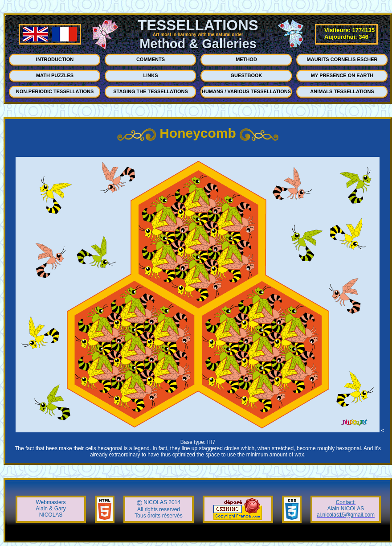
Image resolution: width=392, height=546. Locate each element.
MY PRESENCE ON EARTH (342, 75)
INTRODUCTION (55, 59)
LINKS (151, 75)
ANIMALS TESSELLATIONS (342, 91)
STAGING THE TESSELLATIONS (151, 91)
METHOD (246, 59)
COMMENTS (151, 59)
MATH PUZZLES (55, 75)
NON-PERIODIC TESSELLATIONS (55, 91)
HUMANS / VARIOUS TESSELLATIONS (246, 91)
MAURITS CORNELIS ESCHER (342, 59)
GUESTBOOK (247, 75)
